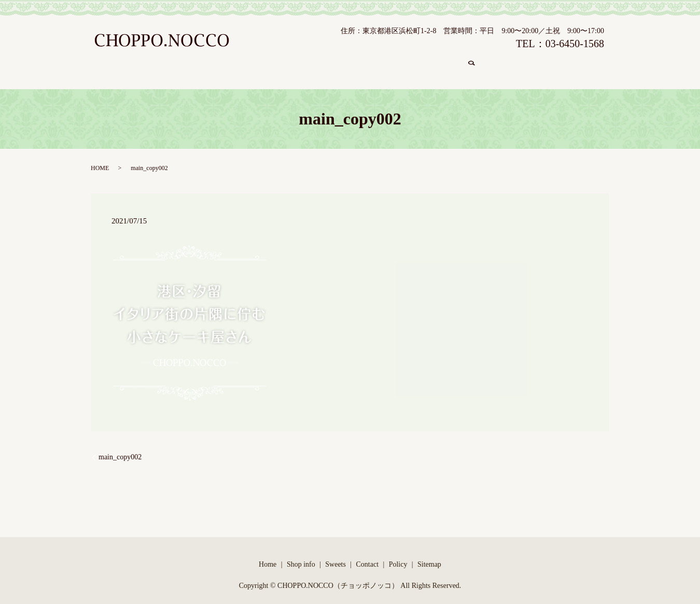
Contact (368, 554)
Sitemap (429, 554)
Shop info (301, 554)
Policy (398, 554)
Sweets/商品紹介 (357, 62)
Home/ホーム (210, 62)
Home (268, 554)
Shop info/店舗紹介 (281, 62)
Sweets (335, 554)
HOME (100, 158)
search (487, 63)
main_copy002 (120, 447)
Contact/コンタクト (434, 62)
